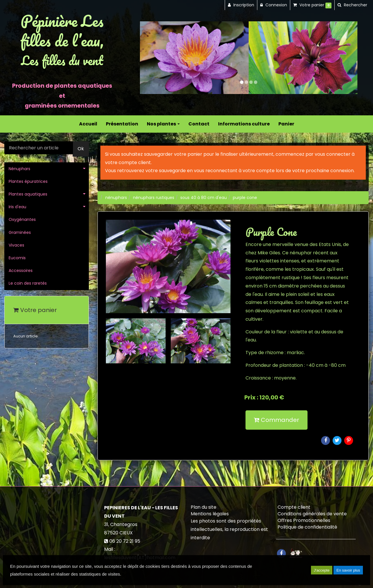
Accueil (88, 124)
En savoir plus (348, 570)
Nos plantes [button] (163, 124)
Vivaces (16, 245)
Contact (199, 124)
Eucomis (17, 258)
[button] (151, 58)
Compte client (294, 507)
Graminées (20, 232)
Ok (81, 149)
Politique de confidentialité (307, 527)
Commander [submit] (277, 420)
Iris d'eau (17, 207)
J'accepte (322, 570)
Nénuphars (19, 169)
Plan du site (204, 507)
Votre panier (35, 310)
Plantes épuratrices (28, 181)
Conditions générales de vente (312, 514)
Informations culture (244, 124)
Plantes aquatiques (28, 194)
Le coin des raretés (28, 283)
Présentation (122, 124)
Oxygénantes (22, 219)
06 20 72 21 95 (125, 541)
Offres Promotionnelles (304, 520)
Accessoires (21, 270)
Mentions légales (210, 514)
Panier (286, 124)
